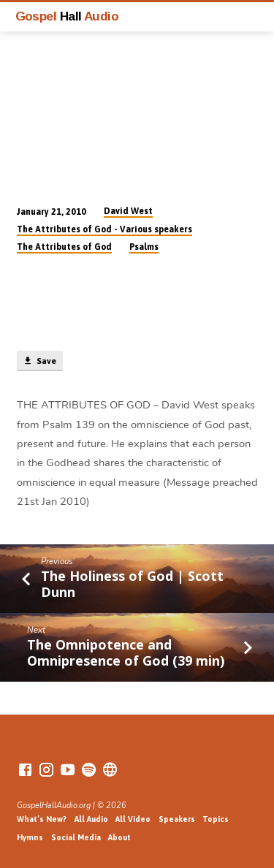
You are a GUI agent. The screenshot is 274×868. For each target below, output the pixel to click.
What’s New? (42, 819)
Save (39, 361)
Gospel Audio (67, 16)
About (119, 837)
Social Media (76, 837)
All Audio (91, 819)
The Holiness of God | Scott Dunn (132, 584)
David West (128, 211)
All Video (133, 819)
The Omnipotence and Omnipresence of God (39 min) (126, 652)
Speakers (177, 819)
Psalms (144, 247)
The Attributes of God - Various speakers (104, 229)
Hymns (30, 837)
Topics (216, 819)
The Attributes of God (64, 247)
